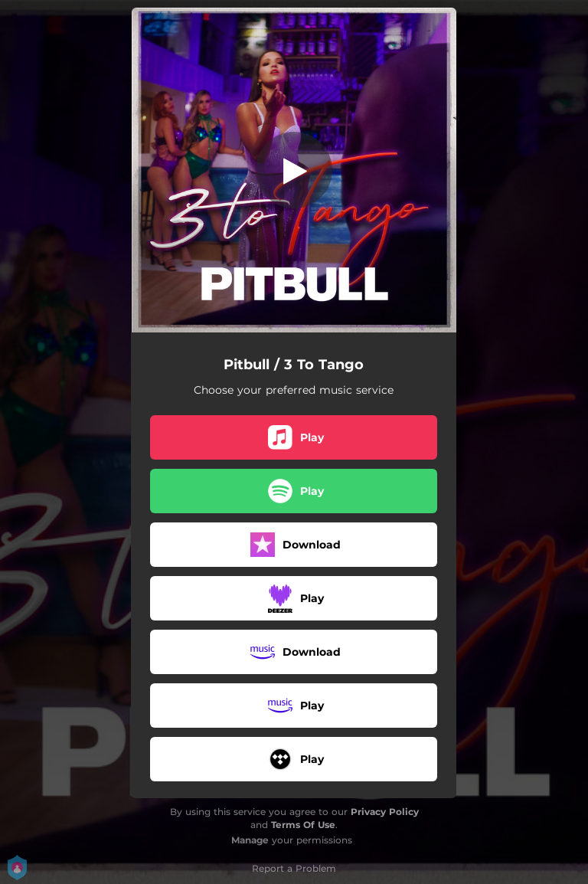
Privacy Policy (385, 812)
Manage (250, 840)
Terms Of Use (303, 825)
